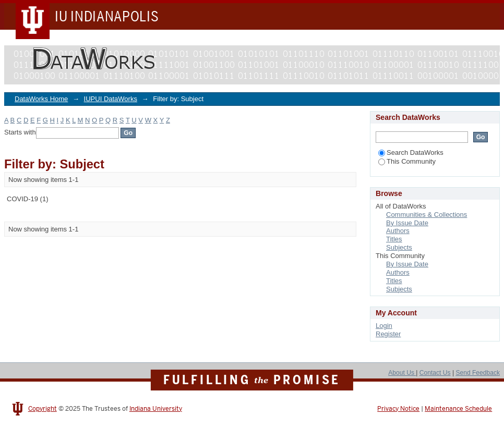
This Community (407, 161)
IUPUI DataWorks (111, 99)
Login (384, 326)
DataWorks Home (41, 99)
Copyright (43, 409)
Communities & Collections (427, 215)
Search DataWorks (411, 152)
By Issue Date (407, 223)
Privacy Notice (398, 409)
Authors (398, 231)
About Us (402, 373)
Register (388, 334)
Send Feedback (478, 373)
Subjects (399, 247)
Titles (394, 239)
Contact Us (435, 373)
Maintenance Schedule (458, 409)
